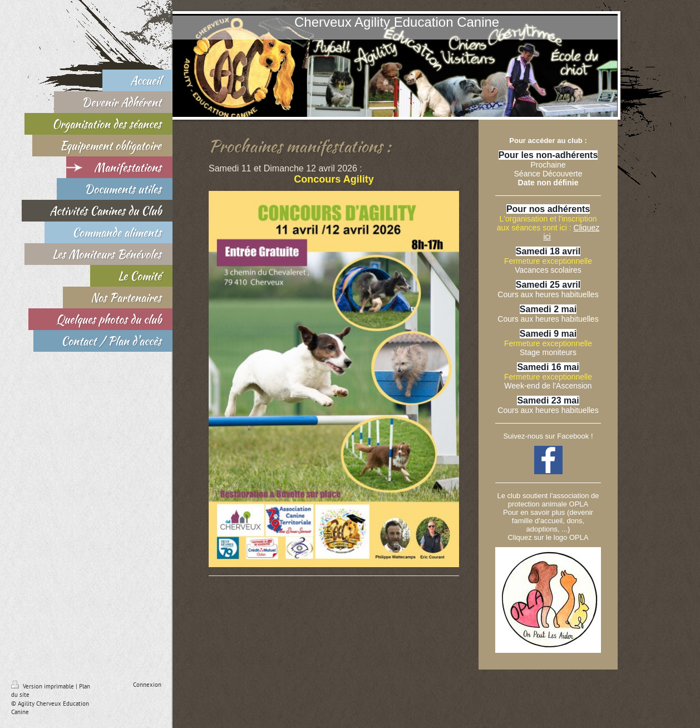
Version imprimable (43, 686)
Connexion (147, 685)
